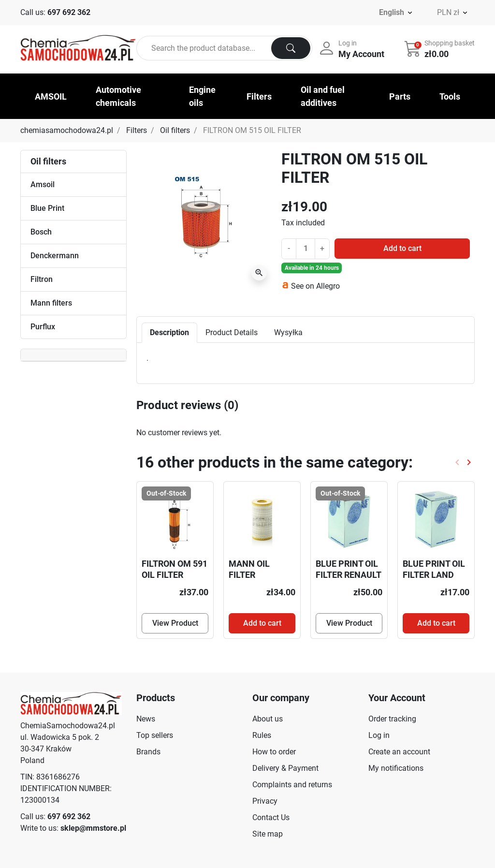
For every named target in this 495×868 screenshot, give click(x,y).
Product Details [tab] (232, 332)
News (146, 719)
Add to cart (402, 248)
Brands (148, 752)
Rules (262, 735)
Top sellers (155, 735)
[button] (440, 48)
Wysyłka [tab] (288, 332)
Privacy (265, 801)
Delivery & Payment (285, 768)
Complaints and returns (292, 785)
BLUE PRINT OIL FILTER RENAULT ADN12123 (348, 575)
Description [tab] (169, 332)
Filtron (42, 279)
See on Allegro (315, 286)
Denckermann (55, 256)
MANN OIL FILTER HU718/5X (249, 575)
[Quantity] (306, 249)
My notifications (396, 768)
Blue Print (47, 208)
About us (268, 719)
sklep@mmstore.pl (93, 828)
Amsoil (43, 184)
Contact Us (271, 817)
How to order (274, 752)
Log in (379, 735)
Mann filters (51, 303)
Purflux (43, 327)
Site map (268, 834)
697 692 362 (69, 12)
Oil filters (175, 130)
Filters (137, 130)
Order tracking (392, 719)
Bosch (41, 232)
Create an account (399, 752)
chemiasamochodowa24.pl (67, 130)
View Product (175, 623)
